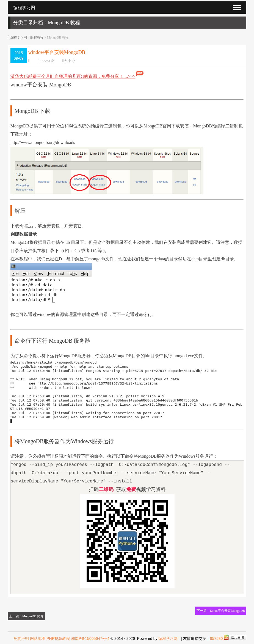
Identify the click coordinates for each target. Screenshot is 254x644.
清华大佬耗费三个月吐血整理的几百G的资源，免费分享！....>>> (77, 76)
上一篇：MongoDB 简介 (26, 616)
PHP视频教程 (58, 638)
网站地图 (38, 638)
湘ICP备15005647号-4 (90, 638)
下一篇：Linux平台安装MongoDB (221, 611)
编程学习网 (19, 37)
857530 (216, 638)
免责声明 (21, 638)
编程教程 (37, 37)
